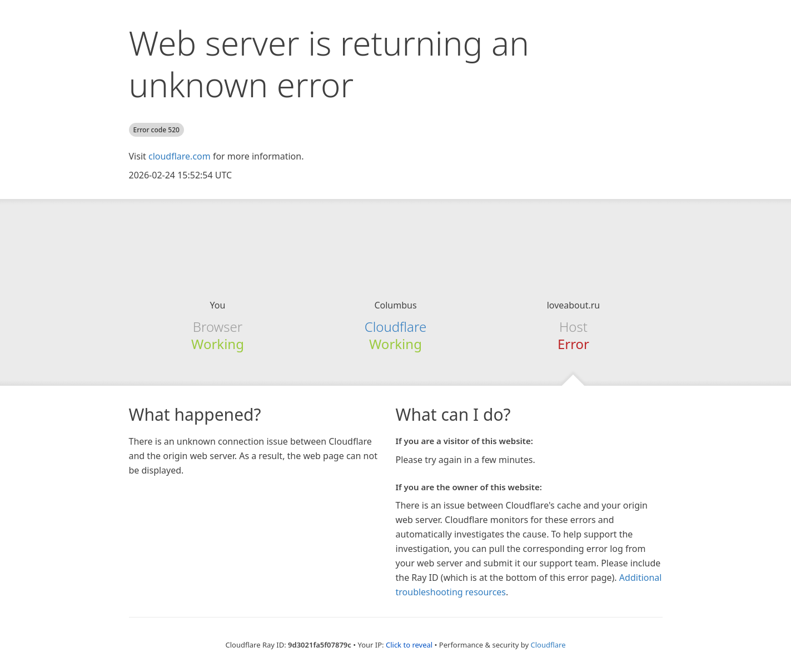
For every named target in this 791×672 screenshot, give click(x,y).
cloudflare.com (180, 156)
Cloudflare (395, 327)
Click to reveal (409, 645)
